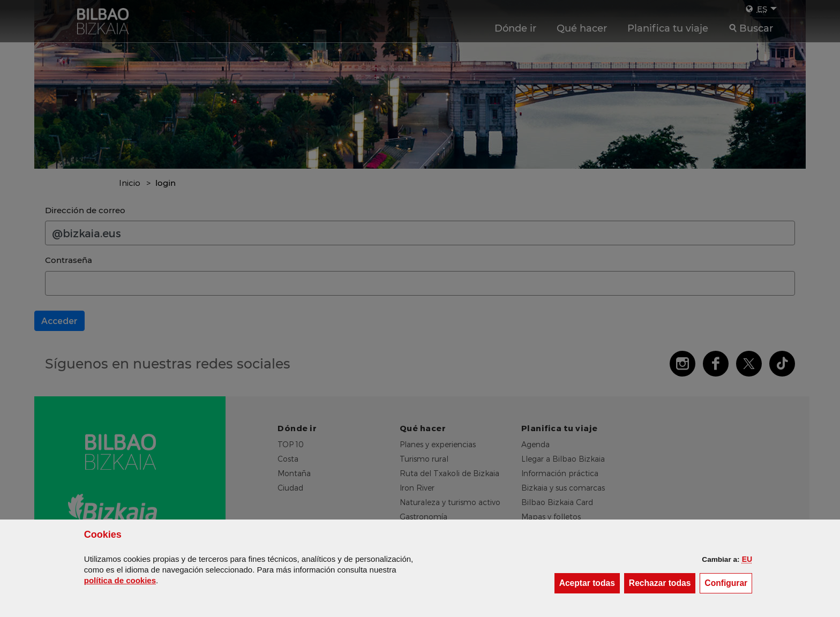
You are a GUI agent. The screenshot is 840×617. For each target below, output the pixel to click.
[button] (747, 559)
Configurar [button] (728, 582)
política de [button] (120, 580)
